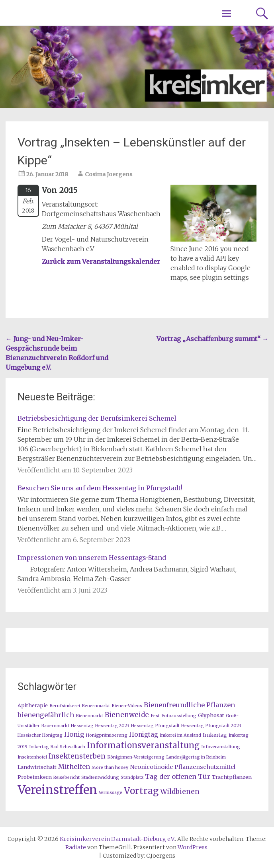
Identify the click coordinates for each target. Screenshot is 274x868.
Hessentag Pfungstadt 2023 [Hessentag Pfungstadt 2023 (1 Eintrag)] (211, 726)
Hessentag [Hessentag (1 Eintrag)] (82, 726)
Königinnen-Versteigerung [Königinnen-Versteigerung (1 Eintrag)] (136, 757)
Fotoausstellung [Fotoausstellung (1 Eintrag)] (179, 716)
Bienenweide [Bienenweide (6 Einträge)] (127, 715)
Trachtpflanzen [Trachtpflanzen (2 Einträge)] (232, 777)
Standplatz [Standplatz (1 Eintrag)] (132, 777)
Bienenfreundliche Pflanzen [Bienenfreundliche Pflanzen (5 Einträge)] (189, 705)
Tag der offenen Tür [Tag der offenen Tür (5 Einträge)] (178, 776)
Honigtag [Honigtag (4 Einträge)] (144, 734)
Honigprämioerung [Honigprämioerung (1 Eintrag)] (107, 735)
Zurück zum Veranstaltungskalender (101, 261)
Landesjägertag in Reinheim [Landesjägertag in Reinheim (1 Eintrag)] (196, 757)
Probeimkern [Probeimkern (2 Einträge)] (35, 777)
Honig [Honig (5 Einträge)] (74, 734)
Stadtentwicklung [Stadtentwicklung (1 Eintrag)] (100, 777)
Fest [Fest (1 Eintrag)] (155, 716)
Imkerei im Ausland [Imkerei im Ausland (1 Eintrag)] (180, 735)
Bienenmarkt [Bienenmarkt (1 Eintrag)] (89, 716)
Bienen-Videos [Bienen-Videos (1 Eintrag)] (127, 706)
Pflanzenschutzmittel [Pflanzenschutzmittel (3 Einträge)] (205, 767)
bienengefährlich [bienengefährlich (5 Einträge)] (46, 715)
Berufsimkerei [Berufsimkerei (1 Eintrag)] (65, 706)
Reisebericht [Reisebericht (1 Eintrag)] (67, 777)
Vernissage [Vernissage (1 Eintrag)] (111, 793)
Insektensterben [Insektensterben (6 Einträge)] (77, 756)
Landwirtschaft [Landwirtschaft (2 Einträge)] (37, 767)
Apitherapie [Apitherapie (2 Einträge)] (33, 705)
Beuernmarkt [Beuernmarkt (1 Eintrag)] (96, 706)
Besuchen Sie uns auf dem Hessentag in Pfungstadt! (100, 488)
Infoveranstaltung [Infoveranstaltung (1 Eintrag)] (221, 747)
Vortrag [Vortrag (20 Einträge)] (141, 791)
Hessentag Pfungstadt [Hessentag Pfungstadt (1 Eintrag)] (155, 726)
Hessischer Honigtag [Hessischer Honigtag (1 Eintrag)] (40, 735)
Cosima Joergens (109, 174)
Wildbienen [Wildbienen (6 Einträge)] (180, 792)
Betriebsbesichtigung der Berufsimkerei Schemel (97, 418)
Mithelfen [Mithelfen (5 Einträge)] (74, 767)
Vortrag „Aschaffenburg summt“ (212, 339)
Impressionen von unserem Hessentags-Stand (92, 558)
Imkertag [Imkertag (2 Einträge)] (215, 735)
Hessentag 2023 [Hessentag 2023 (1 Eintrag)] (112, 726)
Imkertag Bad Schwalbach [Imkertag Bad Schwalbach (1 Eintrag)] (57, 747)
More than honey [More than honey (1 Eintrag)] (110, 768)
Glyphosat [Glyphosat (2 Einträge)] (211, 715)
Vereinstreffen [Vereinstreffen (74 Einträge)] (57, 790)
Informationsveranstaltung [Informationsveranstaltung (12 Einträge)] (143, 745)
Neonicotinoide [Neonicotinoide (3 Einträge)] (151, 767)
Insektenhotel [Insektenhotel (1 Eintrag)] (32, 757)
